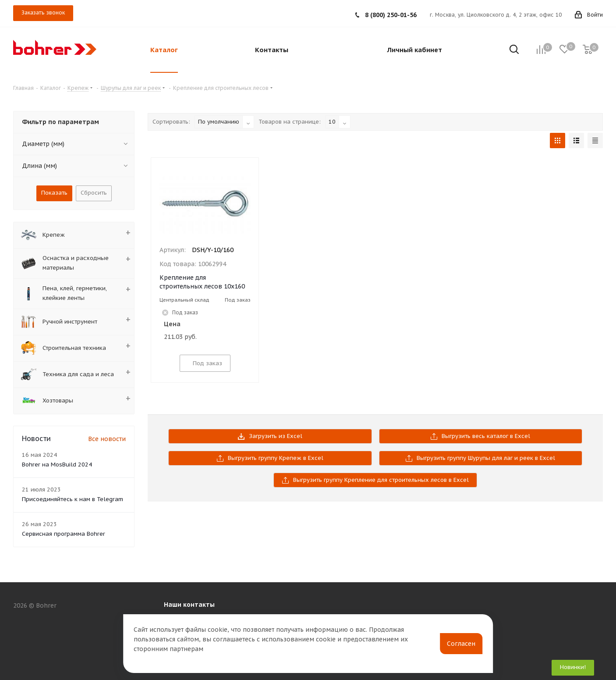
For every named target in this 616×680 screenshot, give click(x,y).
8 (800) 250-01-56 (391, 15)
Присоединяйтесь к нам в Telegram (73, 499)
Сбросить (94, 193)
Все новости (107, 439)
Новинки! (573, 667)
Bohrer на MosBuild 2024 (57, 465)
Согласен (461, 644)
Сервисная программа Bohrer (64, 534)
